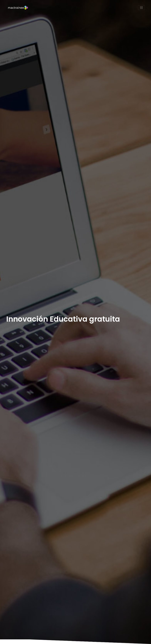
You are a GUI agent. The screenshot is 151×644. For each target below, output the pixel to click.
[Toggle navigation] (141, 8)
